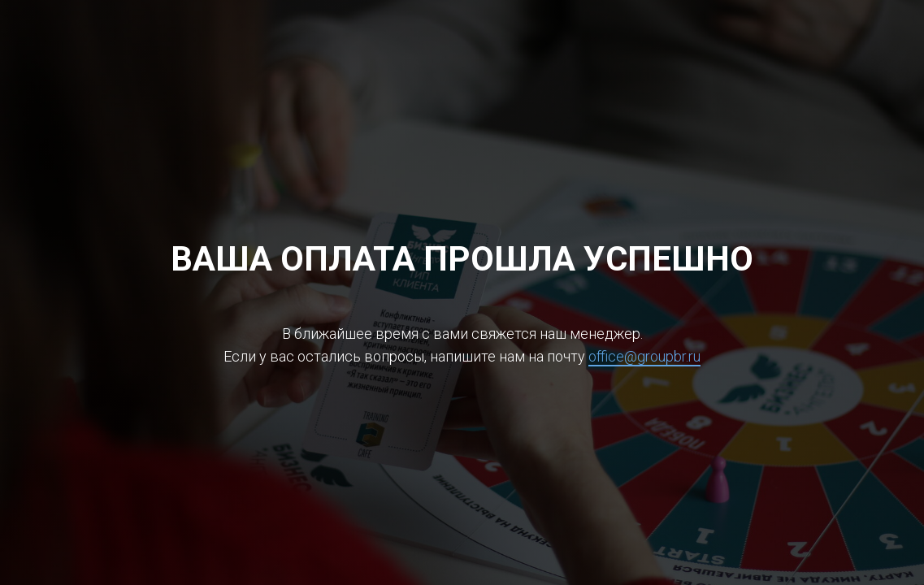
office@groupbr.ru (644, 356)
